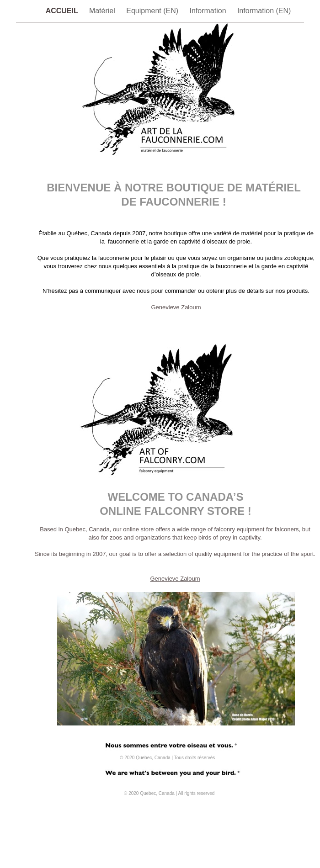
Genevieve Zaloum (176, 307)
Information (209, 11)
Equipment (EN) (153, 11)
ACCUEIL (63, 11)
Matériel (103, 11)
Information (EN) (264, 11)
